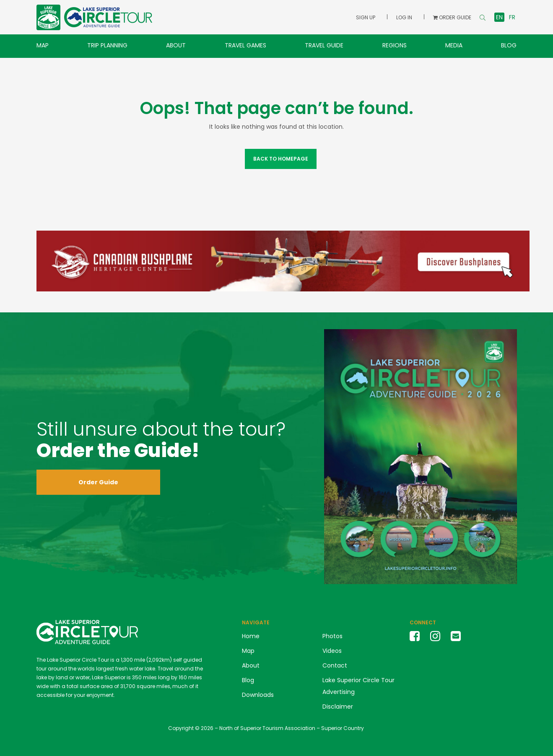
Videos (332, 651)
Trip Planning (107, 45)
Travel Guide (324, 45)
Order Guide (98, 482)
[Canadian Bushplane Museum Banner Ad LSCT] (283, 260)
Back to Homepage (280, 159)
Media (454, 45)
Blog (509, 45)
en (499, 17)
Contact (335, 665)
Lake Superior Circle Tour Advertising (358, 686)
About (176, 45)
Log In (404, 17)
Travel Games (245, 45)
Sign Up (366, 17)
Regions (395, 45)
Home (251, 636)
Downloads (258, 695)
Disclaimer (338, 707)
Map (43, 45)
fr (512, 17)
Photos (332, 636)
